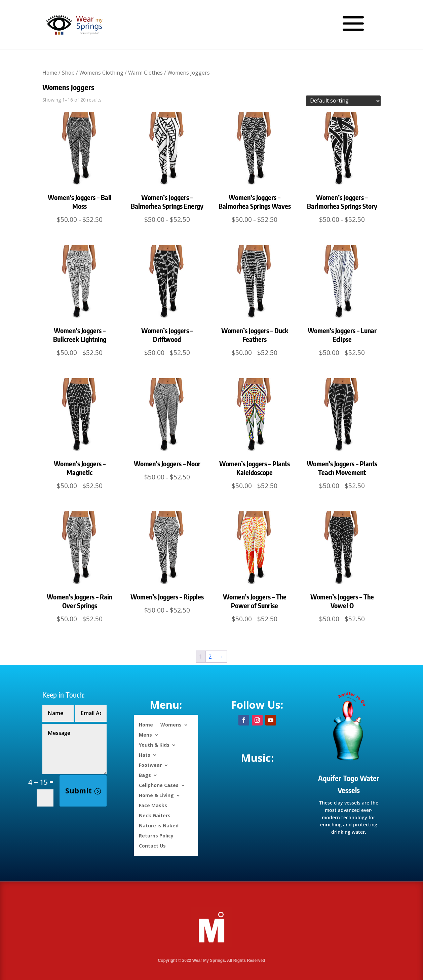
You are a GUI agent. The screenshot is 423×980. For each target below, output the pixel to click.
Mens (145, 734)
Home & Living (156, 795)
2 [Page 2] (210, 656)
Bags (145, 775)
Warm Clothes (145, 73)
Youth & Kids (154, 744)
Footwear (150, 765)
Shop (68, 73)
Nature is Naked (159, 825)
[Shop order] (343, 101)
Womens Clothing (101, 73)
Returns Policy (156, 835)
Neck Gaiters (155, 815)
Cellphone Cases (159, 785)
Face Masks (153, 805)
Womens (171, 724)
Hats (145, 755)
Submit (79, 791)
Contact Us (152, 845)
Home (50, 73)
